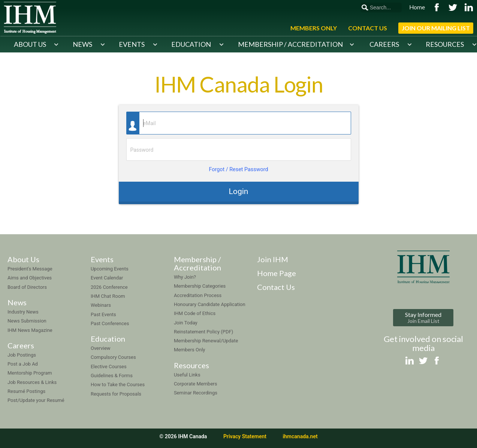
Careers (384, 44)
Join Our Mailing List (436, 28)
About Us (30, 44)
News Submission (27, 321)
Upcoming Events (110, 269)
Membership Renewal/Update (206, 341)
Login (238, 191)
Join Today (186, 323)
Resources (445, 44)
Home (417, 7)
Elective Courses (109, 367)
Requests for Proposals (116, 394)
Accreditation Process (198, 295)
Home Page (277, 273)
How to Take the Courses (118, 385)
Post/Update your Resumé (36, 400)
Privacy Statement (245, 436)
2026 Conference (109, 287)
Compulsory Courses (113, 357)
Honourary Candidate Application (210, 304)
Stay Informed (423, 317)
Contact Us (368, 28)
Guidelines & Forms (112, 376)
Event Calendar (107, 278)
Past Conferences (110, 323)
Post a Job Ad (23, 364)
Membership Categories (200, 286)
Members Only (314, 28)
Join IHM (273, 259)
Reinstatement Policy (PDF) (203, 332)
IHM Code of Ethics (195, 313)
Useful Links (187, 375)
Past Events (103, 314)
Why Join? (185, 277)
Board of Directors (27, 287)
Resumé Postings (26, 391)
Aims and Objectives (30, 278)
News (82, 44)
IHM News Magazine (30, 330)
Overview (101, 348)
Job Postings (22, 355)
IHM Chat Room (108, 296)
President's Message (30, 269)
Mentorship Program (30, 373)
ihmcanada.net (300, 436)
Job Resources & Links (32, 382)
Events (132, 44)
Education (191, 44)
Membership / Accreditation (290, 44)
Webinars (101, 305)
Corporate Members (196, 384)
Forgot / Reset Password (238, 169)
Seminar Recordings (196, 393)
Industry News (23, 312)
